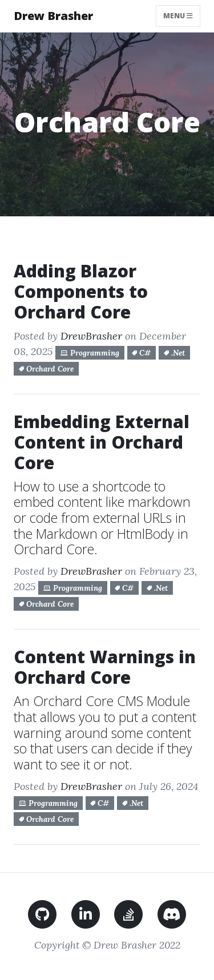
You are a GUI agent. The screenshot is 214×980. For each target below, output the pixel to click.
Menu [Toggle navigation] (181, 15)
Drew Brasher (53, 16)
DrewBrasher (91, 336)
